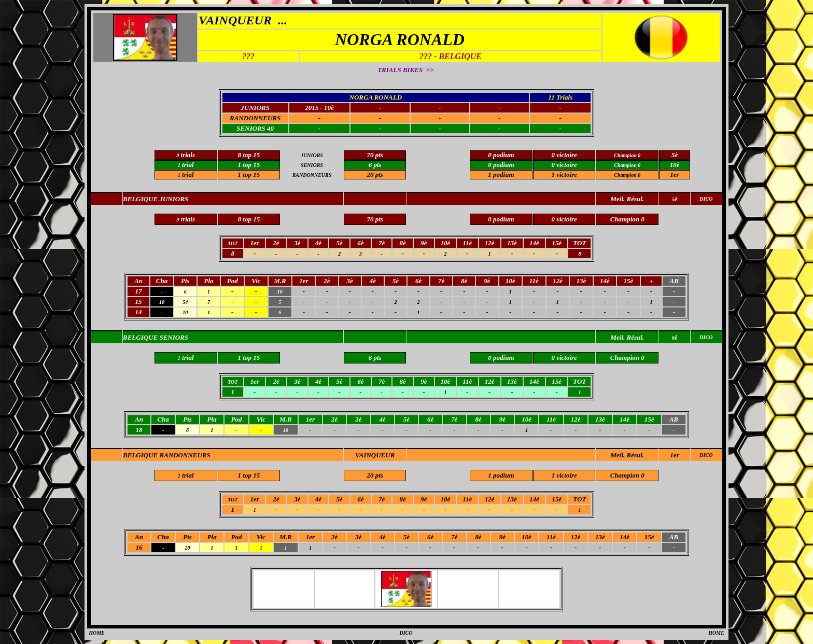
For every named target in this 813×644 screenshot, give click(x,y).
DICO (706, 455)
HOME (97, 633)
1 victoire (564, 174)
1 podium (501, 174)
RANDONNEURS (255, 118)
